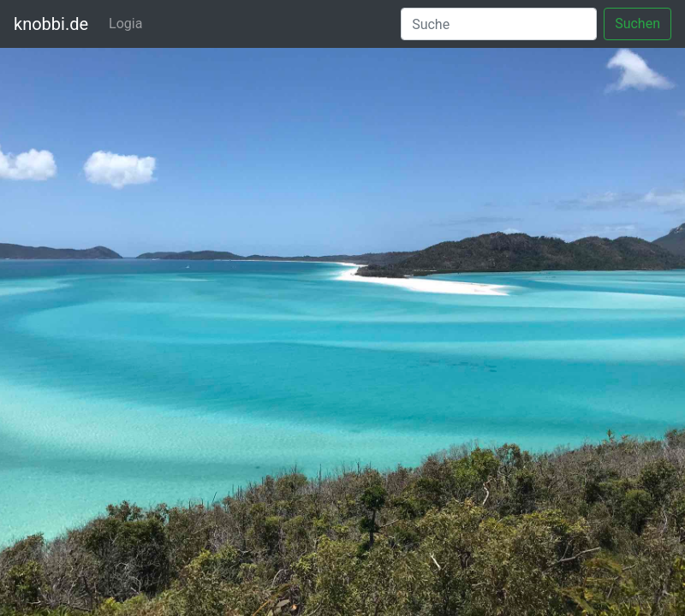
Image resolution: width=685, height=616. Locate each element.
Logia (125, 24)
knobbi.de (51, 24)
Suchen (637, 24)
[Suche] (499, 24)
